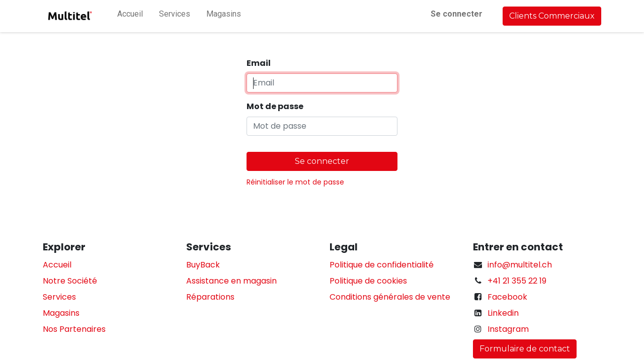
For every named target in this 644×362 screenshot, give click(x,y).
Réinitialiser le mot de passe (295, 182)
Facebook (507, 297)
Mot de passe (275, 106)
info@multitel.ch (520, 265)
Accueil (57, 265)
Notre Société (70, 281)
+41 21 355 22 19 (517, 281)
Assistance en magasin (231, 281)
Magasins (61, 313)
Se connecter (457, 14)
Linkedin (503, 313)
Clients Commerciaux (552, 16)
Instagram (508, 329)
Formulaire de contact (525, 349)
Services (59, 297)
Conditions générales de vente (390, 297)
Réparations (210, 297)
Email (259, 63)
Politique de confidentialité (382, 265)
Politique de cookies (368, 281)
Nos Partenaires (74, 329)
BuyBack (203, 265)
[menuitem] (130, 16)
